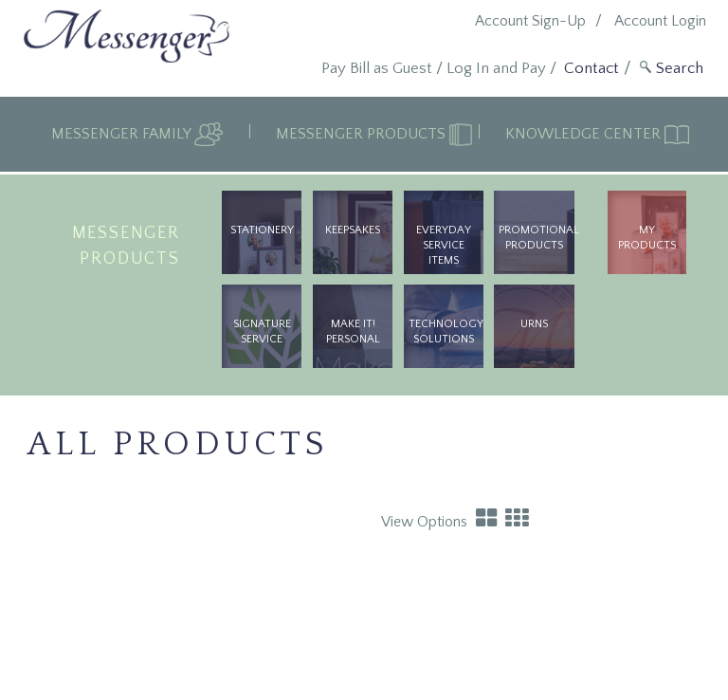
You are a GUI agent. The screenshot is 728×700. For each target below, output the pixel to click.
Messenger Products (363, 134)
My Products (647, 238)
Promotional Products (536, 238)
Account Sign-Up (530, 21)
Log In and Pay (496, 68)
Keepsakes (353, 230)
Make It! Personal (353, 332)
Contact (591, 68)
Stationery (262, 230)
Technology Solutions (446, 332)
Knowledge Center (585, 134)
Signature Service (262, 332)
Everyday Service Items (444, 245)
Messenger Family (123, 134)
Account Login (660, 21)
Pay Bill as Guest (377, 68)
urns (534, 324)
